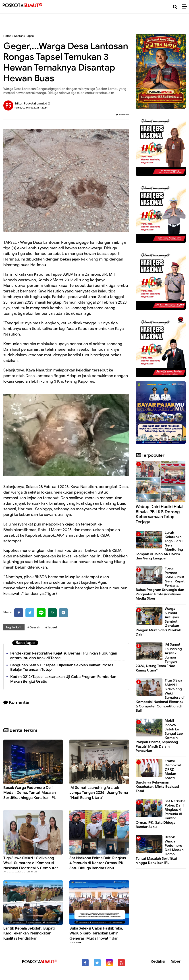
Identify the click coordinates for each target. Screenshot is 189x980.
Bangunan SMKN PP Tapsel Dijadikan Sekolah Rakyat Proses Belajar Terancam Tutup (62, 667)
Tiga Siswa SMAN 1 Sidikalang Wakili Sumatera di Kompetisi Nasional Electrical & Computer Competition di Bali (31, 865)
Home (7, 36)
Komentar (123, 114)
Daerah (19, 36)
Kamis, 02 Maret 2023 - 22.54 (31, 108)
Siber (176, 961)
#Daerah (34, 627)
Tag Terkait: (14, 627)
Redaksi (158, 961)
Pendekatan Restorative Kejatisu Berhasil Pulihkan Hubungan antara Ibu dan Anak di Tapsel (64, 656)
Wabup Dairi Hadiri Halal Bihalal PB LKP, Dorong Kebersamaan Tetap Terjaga (160, 514)
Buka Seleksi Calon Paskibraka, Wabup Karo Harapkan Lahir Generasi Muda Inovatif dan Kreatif (96, 936)
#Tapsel (51, 627)
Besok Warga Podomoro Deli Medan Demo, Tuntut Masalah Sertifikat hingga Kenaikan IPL (30, 793)
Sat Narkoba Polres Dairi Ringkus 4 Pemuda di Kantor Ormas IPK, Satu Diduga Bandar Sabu (98, 863)
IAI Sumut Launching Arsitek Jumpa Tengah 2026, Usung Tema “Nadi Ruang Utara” (99, 793)
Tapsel (30, 36)
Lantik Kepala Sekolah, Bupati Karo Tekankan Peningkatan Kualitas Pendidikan (29, 933)
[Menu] (185, 7)
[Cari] (175, 7)
